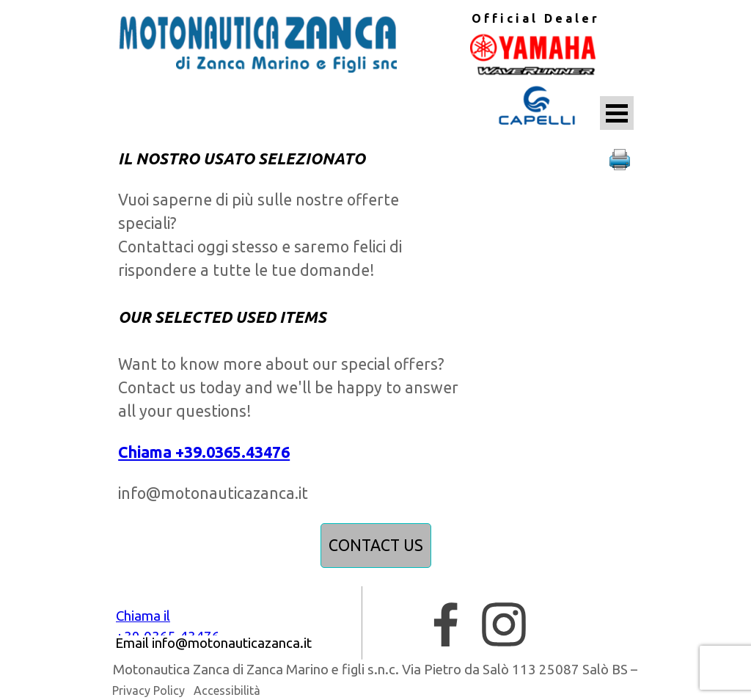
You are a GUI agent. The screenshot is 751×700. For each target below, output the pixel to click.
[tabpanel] (534, 18)
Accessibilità (227, 690)
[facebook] (446, 624)
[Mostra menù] (617, 113)
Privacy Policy (149, 690)
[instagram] (504, 624)
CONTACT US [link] (376, 545)
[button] (620, 160)
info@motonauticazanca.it (213, 493)
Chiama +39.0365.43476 (204, 452)
